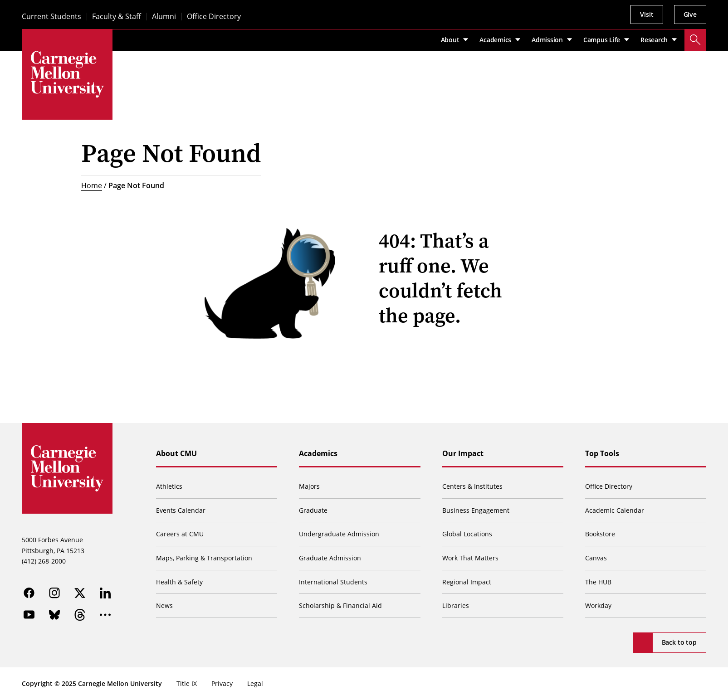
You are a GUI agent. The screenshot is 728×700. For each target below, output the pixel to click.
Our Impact (463, 453)
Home (92, 185)
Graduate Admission (330, 558)
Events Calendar (181, 510)
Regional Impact (467, 582)
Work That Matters (470, 558)
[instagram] (54, 593)
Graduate (313, 510)
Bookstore (600, 534)
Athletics (169, 486)
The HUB (598, 582)
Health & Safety (179, 582)
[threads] (80, 615)
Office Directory (214, 17)
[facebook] (29, 593)
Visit (647, 14)
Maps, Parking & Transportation (204, 558)
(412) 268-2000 (44, 561)
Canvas (596, 558)
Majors (309, 486)
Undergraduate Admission (339, 534)
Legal (255, 683)
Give (690, 14)
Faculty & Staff (117, 17)
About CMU (176, 453)
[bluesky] (54, 615)
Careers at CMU (180, 534)
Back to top (679, 642)
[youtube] (29, 615)
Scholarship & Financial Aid (340, 605)
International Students (333, 582)
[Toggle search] (695, 40)
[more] (105, 615)
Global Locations (467, 534)
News (164, 605)
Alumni (164, 17)
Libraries (456, 605)
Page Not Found (136, 185)
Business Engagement (476, 510)
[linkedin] (105, 593)
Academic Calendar (615, 510)
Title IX (187, 683)
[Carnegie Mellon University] (67, 74)
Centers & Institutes (472, 486)
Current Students (51, 17)
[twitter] (80, 593)
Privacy (222, 683)
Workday (598, 605)
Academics (318, 453)
